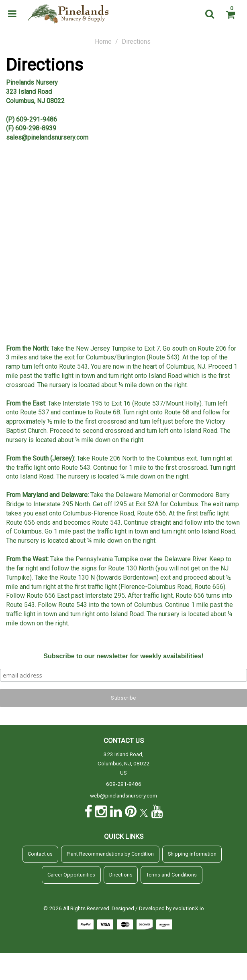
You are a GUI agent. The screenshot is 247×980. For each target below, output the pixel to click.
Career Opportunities (71, 875)
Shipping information (192, 854)
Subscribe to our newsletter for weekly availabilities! (123, 656)
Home (103, 42)
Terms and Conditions (171, 875)
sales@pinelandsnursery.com (47, 137)
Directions (121, 875)
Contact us (40, 854)
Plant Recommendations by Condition (110, 854)
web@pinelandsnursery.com (123, 795)
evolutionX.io (188, 908)
